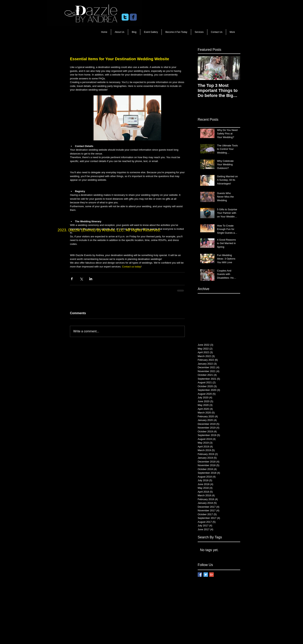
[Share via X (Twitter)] (81, 279)
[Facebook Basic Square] (200, 575)
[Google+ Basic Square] (212, 575)
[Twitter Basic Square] (206, 575)
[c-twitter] (125, 17)
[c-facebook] (133, 17)
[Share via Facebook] (72, 279)
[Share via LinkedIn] (91, 279)
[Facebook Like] (169, 17)
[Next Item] (234, 68)
